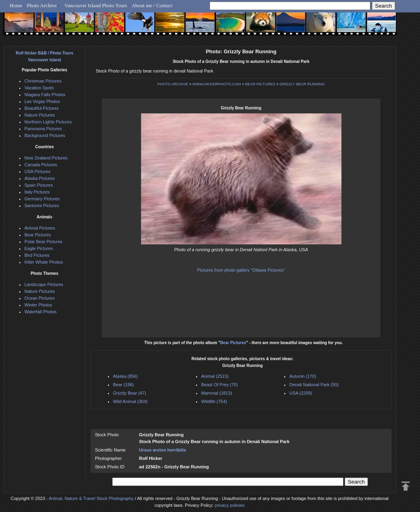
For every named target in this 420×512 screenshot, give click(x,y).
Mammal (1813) (217, 393)
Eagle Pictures (39, 248)
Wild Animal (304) (130, 401)
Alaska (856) (125, 376)
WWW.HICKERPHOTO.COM (217, 84)
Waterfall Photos (40, 312)
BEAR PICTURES (260, 84)
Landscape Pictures (44, 284)
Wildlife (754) (214, 401)
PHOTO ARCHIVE (173, 84)
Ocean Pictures (39, 298)
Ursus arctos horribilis (163, 450)
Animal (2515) (215, 376)
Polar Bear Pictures (43, 242)
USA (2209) (301, 393)
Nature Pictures (40, 115)
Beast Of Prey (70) (219, 385)
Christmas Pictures (43, 81)
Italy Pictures (37, 192)
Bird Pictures (37, 255)
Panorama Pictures (43, 129)
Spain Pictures (39, 185)
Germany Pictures (42, 199)
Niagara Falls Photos (45, 95)
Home (16, 5)
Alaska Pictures (40, 178)
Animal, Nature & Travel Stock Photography (91, 498)
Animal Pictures (40, 228)
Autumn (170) (303, 376)
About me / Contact (152, 5)
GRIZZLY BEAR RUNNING (302, 84)
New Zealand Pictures (46, 158)
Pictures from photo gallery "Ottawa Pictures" (241, 270)
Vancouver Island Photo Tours (96, 5)
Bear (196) (123, 385)
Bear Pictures (233, 343)
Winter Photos (38, 305)
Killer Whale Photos (44, 262)
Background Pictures (45, 135)
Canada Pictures (41, 165)
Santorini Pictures (42, 206)
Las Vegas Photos (42, 101)
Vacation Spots (39, 88)
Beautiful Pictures (42, 108)
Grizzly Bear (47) (130, 393)
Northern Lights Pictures (48, 122)
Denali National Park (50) (314, 385)
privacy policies (230, 505)
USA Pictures (37, 171)
